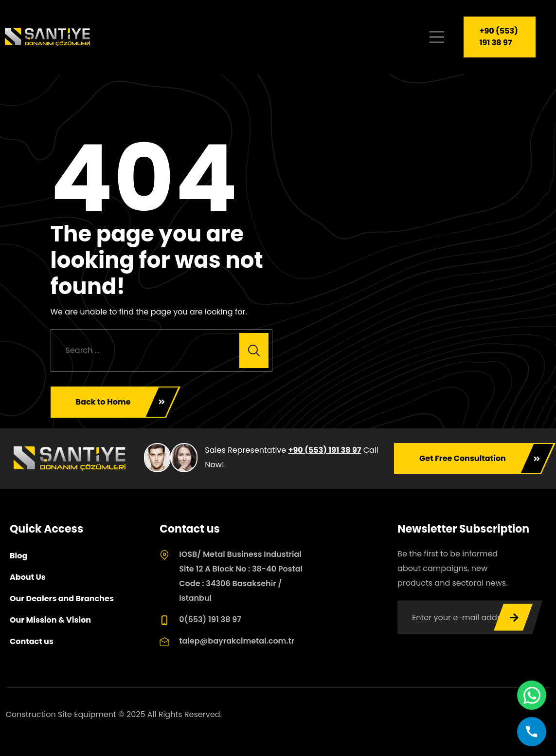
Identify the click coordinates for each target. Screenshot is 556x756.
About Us (28, 577)
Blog (18, 556)
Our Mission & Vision (50, 620)
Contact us (32, 641)
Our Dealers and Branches (62, 599)
